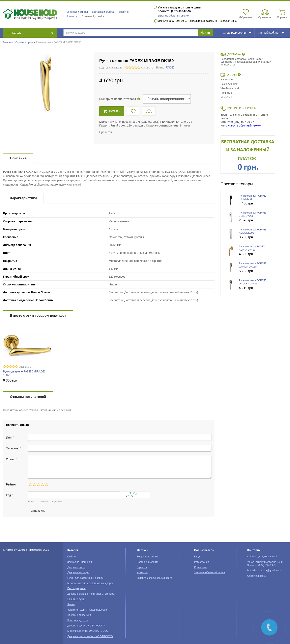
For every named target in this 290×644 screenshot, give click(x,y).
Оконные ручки (24, 42)
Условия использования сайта (154, 578)
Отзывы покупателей (28, 397)
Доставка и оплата (103, 12)
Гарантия (123, 12)
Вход (197, 557)
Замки (71, 604)
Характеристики (23, 198)
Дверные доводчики (79, 615)
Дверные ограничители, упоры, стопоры (91, 594)
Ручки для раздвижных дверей (85, 578)
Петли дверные (77, 588)
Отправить (38, 511)
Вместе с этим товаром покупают (38, 316)
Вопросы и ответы (77, 12)
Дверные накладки (78, 572)
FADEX (171, 67)
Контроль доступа (78, 620)
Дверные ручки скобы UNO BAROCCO (90, 636)
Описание (18, 158)
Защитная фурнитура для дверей (87, 610)
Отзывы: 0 (147, 68)
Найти (205, 33)
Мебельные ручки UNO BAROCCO (88, 631)
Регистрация (202, 562)
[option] (248, 155)
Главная (8, 42)
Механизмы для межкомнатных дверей (91, 583)
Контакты (72, 16)
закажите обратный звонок (244, 125)
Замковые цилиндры (80, 562)
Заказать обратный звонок (173, 16)
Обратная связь (257, 576)
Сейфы (72, 557)
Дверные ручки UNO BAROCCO (86, 626)
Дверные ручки (76, 567)
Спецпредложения (237, 33)
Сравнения (201, 567)
